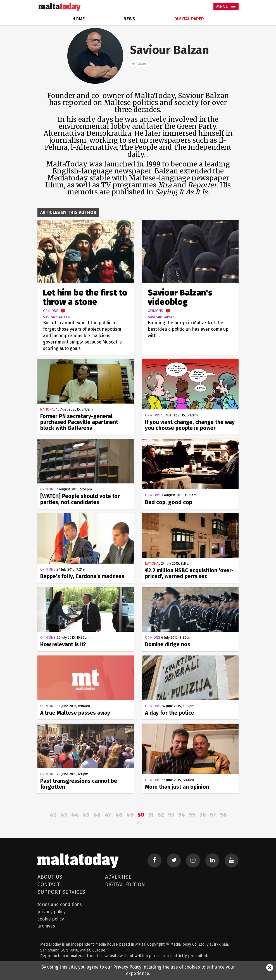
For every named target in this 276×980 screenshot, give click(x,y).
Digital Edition (125, 884)
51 (151, 815)
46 (97, 815)
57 (213, 815)
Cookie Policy (51, 919)
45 (86, 815)
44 (75, 815)
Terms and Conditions (60, 904)
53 (171, 815)
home (78, 19)
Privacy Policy (52, 912)
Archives (46, 926)
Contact (49, 884)
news (129, 19)
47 (108, 815)
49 (130, 815)
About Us (50, 877)
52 (161, 815)
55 (192, 815)
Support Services (61, 892)
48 (119, 815)
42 (53, 815)
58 (223, 815)
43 (64, 815)
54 (182, 815)
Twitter (141, 64)
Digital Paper (189, 19)
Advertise (118, 877)
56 (203, 815)
